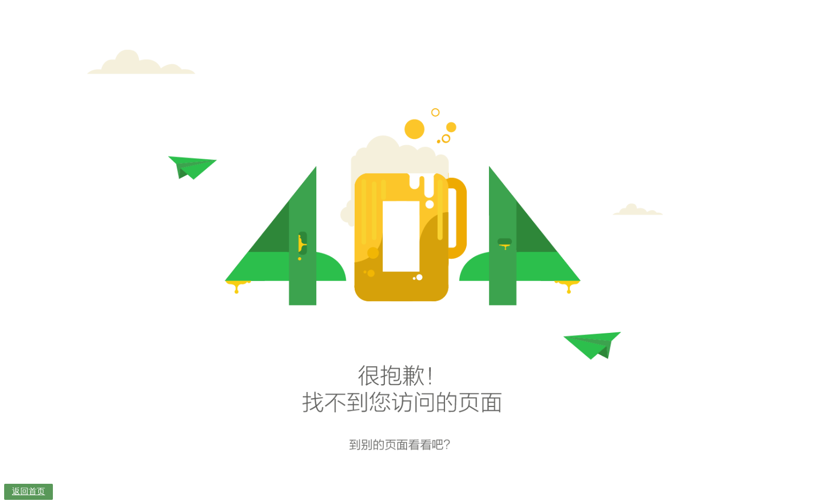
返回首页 (29, 491)
